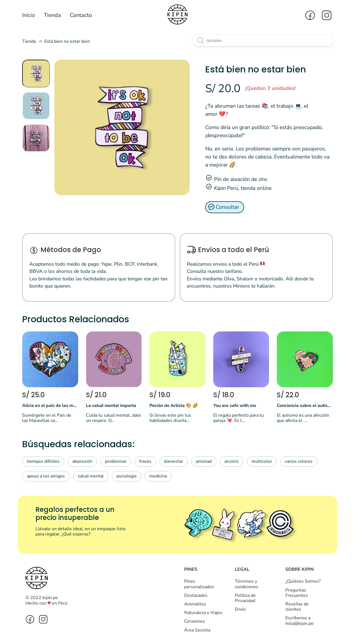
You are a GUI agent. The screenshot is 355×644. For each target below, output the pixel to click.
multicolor (262, 461)
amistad (204, 461)
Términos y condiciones (247, 584)
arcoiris (232, 461)
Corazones (195, 621)
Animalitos (195, 604)
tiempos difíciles (43, 461)
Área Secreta (197, 630)
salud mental (91, 476)
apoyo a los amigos (46, 476)
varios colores (299, 461)
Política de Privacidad (245, 598)
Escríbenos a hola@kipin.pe (300, 621)
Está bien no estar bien (67, 41)
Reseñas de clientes (297, 607)
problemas (116, 461)
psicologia (126, 476)
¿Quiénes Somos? (303, 581)
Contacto (81, 15)
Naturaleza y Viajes (203, 613)
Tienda (52, 15)
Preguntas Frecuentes (297, 593)
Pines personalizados (199, 584)
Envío (240, 609)
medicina (158, 476)
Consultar (227, 207)
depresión (82, 461)
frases (145, 461)
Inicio (29, 15)
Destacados (196, 595)
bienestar (174, 461)
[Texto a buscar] (263, 41)
